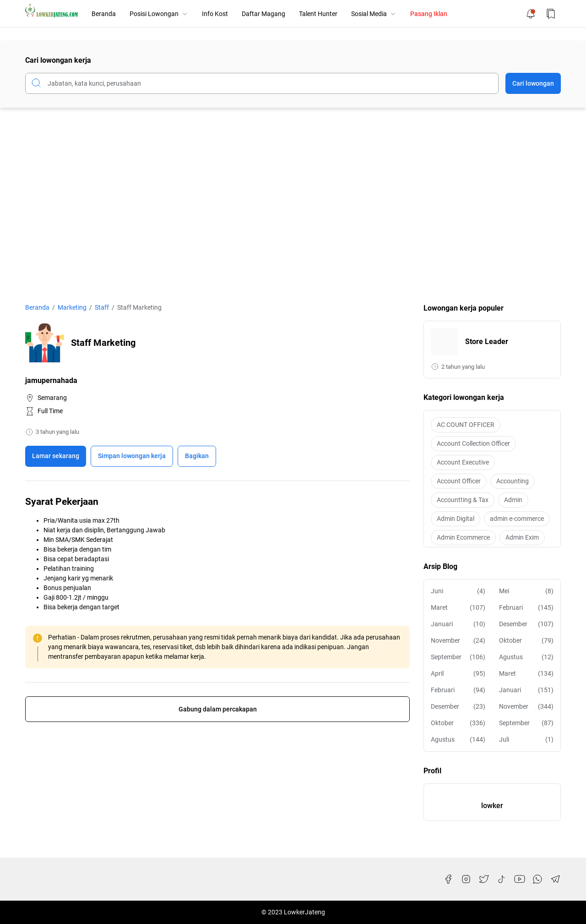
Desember (526, 624)
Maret (458, 608)
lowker (492, 806)
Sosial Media (374, 14)
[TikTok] (502, 879)
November (458, 641)
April (458, 674)
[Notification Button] (531, 14)
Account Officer (459, 481)
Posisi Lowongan (159, 14)
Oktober (526, 641)
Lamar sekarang (56, 456)
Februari (526, 608)
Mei (526, 591)
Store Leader (487, 342)
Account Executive (463, 462)
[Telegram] (555, 879)
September (458, 657)
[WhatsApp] (537, 879)
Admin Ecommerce (463, 537)
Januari (458, 624)
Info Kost (215, 14)
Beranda (104, 14)
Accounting (513, 481)
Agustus (526, 657)
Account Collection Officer (473, 443)
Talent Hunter (318, 14)
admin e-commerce (517, 519)
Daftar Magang (263, 14)
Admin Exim (522, 537)
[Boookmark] (132, 456)
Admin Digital (456, 519)
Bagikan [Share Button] (197, 456)
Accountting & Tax (463, 500)
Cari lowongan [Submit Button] (533, 83)
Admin (513, 500)
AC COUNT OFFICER (466, 425)
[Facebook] (448, 879)
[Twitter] (484, 879)
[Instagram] (466, 879)
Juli (526, 740)
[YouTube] (520, 879)
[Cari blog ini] (262, 83)
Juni (458, 591)
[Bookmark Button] (551, 14)
